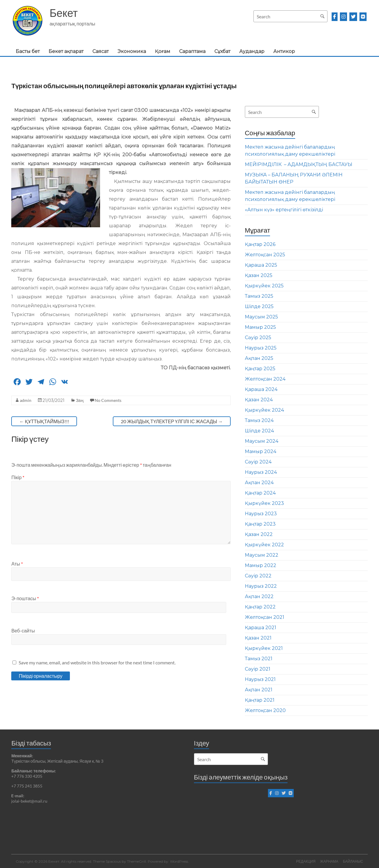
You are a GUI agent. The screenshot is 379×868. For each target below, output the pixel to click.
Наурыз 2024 (261, 472)
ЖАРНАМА (329, 861)
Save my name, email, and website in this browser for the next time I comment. (97, 662)
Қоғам (163, 51)
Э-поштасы (25, 598)
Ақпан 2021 (259, 690)
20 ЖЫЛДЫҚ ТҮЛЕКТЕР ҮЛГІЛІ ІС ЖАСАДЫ (172, 421)
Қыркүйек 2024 (264, 410)
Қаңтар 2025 (260, 369)
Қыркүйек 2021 (264, 648)
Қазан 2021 (258, 638)
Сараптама (192, 51)
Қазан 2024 (259, 400)
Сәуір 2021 (258, 669)
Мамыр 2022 (261, 565)
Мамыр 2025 (260, 327)
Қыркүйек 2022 (264, 545)
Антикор (284, 51)
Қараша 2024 (261, 389)
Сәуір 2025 (258, 338)
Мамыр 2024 (261, 451)
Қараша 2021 (261, 628)
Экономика (132, 51)
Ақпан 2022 (259, 596)
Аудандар (252, 51)
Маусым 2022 (262, 555)
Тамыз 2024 (259, 420)
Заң (80, 400)
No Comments (108, 400)
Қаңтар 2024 (260, 493)
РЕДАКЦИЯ (305, 861)
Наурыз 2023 (261, 514)
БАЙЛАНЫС (353, 861)
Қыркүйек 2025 (264, 286)
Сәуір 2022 (258, 576)
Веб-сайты (23, 631)
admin (26, 400)
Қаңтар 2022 (260, 607)
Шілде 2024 (259, 431)
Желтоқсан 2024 (265, 379)
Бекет (64, 13)
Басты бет (28, 51)
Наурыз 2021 (260, 679)
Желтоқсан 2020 (265, 710)
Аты (17, 564)
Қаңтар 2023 (260, 524)
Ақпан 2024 (259, 483)
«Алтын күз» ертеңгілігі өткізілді (284, 210)
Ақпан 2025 (259, 358)
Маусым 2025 (261, 317)
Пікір (18, 477)
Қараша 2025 (261, 265)
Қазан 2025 (259, 275)
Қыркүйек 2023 (264, 503)
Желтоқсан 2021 (265, 617)
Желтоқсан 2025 (265, 255)
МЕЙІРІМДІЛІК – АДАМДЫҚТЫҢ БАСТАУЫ (299, 164)
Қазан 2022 (259, 534)
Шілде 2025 (259, 306)
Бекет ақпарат (66, 51)
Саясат (101, 51)
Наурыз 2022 (261, 586)
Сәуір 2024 (258, 462)
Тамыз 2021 (259, 659)
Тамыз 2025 (259, 296)
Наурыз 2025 (261, 348)
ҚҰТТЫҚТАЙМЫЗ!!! (44, 421)
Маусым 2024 (262, 441)
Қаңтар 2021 (260, 700)
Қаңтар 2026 (260, 244)
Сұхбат (222, 51)
